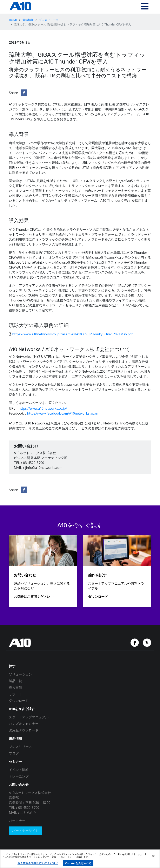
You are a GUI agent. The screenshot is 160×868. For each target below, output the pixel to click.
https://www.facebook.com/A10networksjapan (63, 413)
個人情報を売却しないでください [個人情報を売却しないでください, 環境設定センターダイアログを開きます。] (38, 863)
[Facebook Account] (135, 642)
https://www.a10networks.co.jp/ (43, 408)
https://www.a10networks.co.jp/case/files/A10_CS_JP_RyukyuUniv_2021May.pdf (72, 334)
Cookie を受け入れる (78, 863)
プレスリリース (49, 20)
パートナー (17, 821)
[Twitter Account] (147, 642)
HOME (13, 20)
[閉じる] (153, 856)
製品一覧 (15, 681)
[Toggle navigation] (145, 7)
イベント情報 (19, 770)
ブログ (14, 753)
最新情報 (28, 20)
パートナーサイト (25, 831)
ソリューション (20, 674)
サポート (15, 694)
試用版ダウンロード (24, 730)
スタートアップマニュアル (29, 717)
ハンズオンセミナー (24, 724)
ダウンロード (19, 701)
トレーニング (19, 776)
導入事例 (15, 687)
